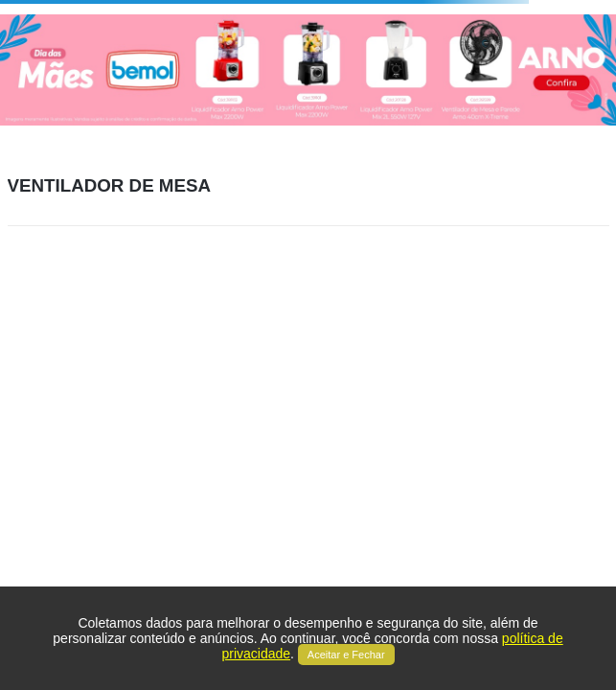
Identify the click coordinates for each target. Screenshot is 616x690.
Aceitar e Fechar (346, 655)
